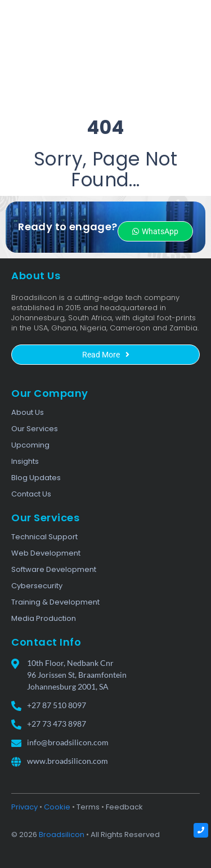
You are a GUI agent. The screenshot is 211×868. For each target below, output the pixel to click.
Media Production (44, 618)
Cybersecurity (37, 586)
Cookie (57, 807)
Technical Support (44, 537)
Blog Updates (36, 478)
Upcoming (30, 445)
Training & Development (55, 602)
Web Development (46, 553)
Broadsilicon (62, 835)
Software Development (54, 569)
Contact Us (31, 494)
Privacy (24, 807)
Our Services (35, 429)
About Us (28, 412)
